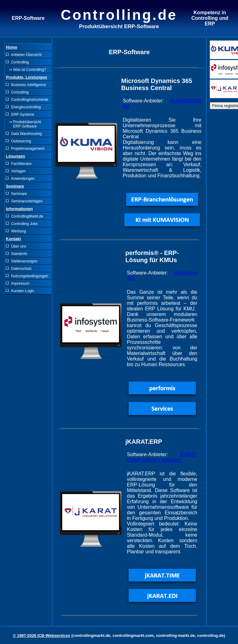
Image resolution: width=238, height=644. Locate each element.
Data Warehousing (24, 134)
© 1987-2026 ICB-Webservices (42, 635)
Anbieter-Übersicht (24, 55)
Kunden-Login (20, 291)
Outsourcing (18, 141)
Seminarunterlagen (24, 201)
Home (11, 47)
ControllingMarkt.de (25, 216)
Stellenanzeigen (22, 261)
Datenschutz (19, 269)
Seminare (16, 194)
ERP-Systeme (20, 115)
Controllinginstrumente (27, 100)
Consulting (17, 92)
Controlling (17, 62)
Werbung (16, 231)
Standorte (17, 254)
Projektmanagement (25, 149)
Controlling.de (119, 15)
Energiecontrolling (23, 107)
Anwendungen (20, 179)
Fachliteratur (19, 164)
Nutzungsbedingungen (27, 276)
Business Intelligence (26, 85)
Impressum (18, 283)
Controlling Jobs (22, 224)
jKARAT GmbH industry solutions (162, 457)
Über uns (16, 246)
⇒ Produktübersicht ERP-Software (23, 124)
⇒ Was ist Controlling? (26, 70)
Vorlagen (16, 171)
